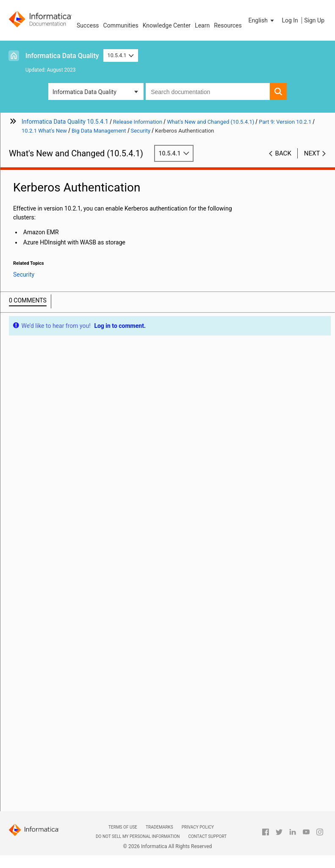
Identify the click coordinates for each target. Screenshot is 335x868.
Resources (228, 25)
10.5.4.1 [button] (121, 55)
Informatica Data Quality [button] (84, 92)
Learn (202, 25)
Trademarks (159, 827)
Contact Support (207, 836)
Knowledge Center (167, 25)
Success (88, 25)
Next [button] (312, 153)
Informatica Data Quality (62, 56)
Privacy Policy (198, 827)
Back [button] (283, 153)
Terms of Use (123, 827)
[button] (262, 20)
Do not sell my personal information (138, 836)
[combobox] (208, 92)
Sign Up (314, 20)
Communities (121, 25)
